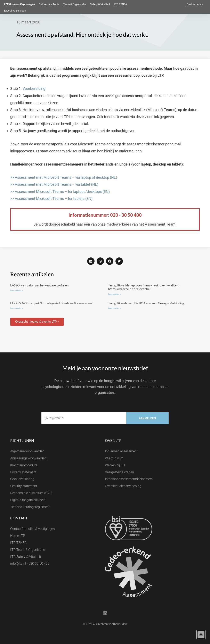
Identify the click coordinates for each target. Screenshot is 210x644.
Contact (19, 518)
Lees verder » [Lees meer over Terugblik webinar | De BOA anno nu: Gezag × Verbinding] (115, 308)
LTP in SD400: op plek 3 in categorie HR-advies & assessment (52, 303)
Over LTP (113, 440)
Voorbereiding (34, 89)
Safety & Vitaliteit (100, 4)
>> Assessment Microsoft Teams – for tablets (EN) (51, 199)
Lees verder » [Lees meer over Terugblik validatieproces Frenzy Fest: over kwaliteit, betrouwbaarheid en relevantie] (115, 294)
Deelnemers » (195, 4)
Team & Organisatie (75, 4)
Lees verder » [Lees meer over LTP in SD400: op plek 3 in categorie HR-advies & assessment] (17, 308)
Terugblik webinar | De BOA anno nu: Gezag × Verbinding (146, 303)
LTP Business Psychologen (19, 4)
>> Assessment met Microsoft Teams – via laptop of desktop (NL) (64, 177)
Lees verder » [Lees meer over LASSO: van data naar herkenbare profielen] (17, 290)
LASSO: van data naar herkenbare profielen (39, 285)
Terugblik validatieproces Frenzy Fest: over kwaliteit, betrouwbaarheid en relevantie (144, 287)
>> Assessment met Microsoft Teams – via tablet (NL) (54, 184)
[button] (91, 261)
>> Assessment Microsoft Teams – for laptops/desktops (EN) (60, 192)
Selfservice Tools (49, 4)
